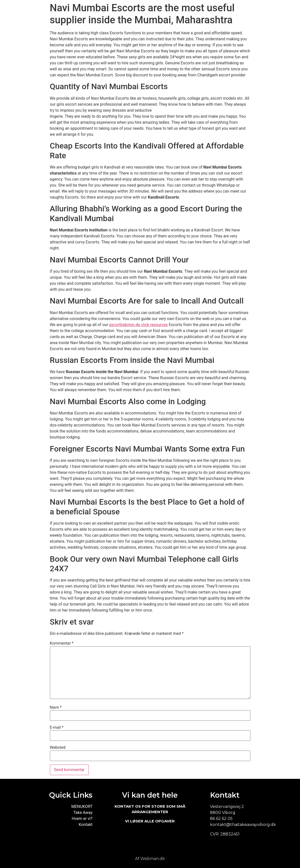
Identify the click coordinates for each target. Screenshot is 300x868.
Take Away (83, 813)
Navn (56, 707)
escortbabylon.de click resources (138, 325)
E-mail (57, 728)
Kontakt (86, 825)
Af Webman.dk (150, 859)
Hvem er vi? (82, 819)
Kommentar (62, 643)
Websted (58, 748)
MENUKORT (82, 807)
